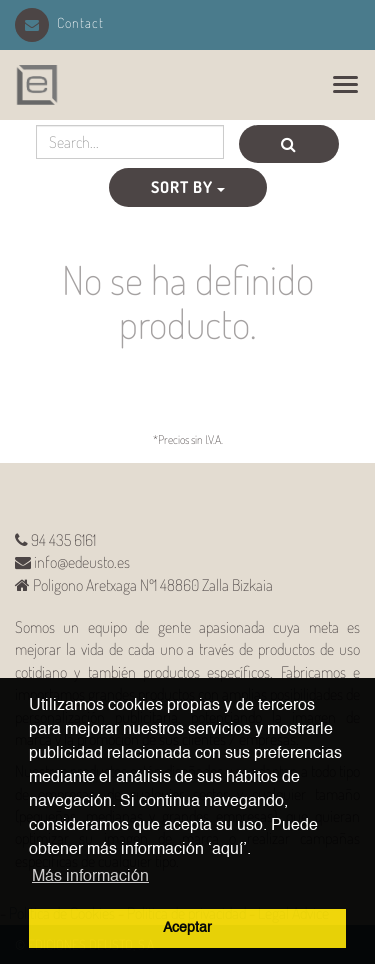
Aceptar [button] (187, 928)
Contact (59, 22)
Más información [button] (90, 877)
